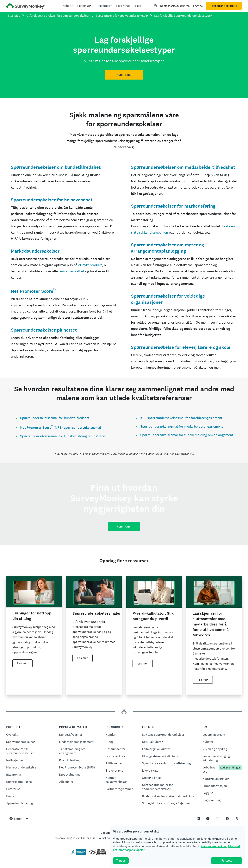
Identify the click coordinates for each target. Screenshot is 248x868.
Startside (14, 16)
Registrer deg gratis (224, 6)
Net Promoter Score (32, 291)
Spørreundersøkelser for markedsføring (173, 206)
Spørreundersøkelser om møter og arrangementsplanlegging (167, 248)
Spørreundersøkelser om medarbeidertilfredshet (183, 167)
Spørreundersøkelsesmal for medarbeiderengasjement (182, 426)
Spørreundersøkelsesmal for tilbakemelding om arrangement (187, 435)
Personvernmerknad (214, 846)
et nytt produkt (90, 265)
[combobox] (19, 819)
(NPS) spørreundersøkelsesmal (77, 428)
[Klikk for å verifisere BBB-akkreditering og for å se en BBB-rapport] (78, 854)
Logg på (198, 6)
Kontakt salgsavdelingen (175, 6)
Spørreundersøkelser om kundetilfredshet (56, 167)
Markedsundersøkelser (35, 251)
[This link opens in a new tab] (198, 819)
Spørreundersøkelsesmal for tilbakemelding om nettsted (63, 436)
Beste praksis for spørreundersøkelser (122, 16)
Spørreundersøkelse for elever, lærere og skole (181, 347)
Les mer (22, 663)
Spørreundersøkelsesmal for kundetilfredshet (55, 418)
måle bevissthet (72, 271)
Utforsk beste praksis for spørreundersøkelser (58, 16)
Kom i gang (124, 75)
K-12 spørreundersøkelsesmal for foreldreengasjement (181, 418)
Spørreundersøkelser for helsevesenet (52, 200)
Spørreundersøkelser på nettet (44, 330)
